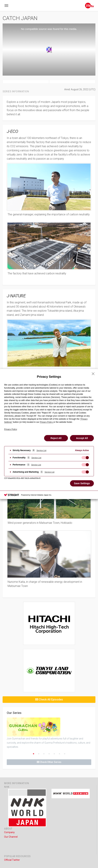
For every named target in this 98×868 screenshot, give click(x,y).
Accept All (82, 438)
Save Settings (82, 483)
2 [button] (39, 754)
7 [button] (65, 754)
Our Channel (11, 837)
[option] (49, 733)
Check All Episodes (49, 699)
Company (9, 832)
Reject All (56, 438)
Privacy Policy (11, 429)
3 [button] (44, 754)
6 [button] (59, 754)
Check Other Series (49, 762)
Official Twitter (12, 860)
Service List (41, 450)
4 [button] (49, 754)
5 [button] (54, 754)
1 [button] (34, 754)
